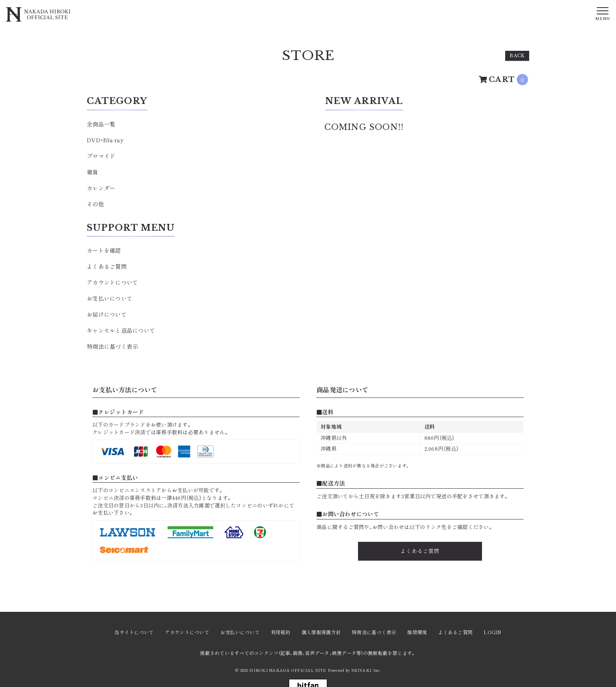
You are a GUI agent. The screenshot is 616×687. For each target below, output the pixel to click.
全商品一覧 (101, 124)
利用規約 (281, 632)
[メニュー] (602, 13)
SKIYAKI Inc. (366, 670)
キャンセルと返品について (121, 330)
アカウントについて (112, 282)
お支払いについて (110, 298)
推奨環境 (417, 632)
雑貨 (93, 172)
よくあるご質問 (107, 266)
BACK (517, 56)
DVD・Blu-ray (105, 140)
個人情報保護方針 (321, 632)
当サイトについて (134, 632)
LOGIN (492, 632)
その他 (95, 204)
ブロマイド (101, 156)
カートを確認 (104, 250)
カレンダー (101, 188)
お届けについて (107, 314)
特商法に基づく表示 (112, 346)
